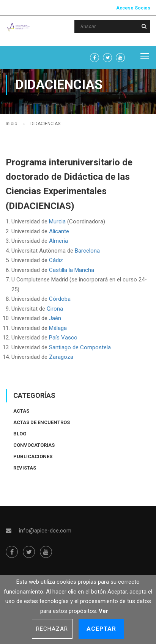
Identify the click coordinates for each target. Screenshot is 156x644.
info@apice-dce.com (45, 531)
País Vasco (63, 338)
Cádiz (57, 260)
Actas (21, 411)
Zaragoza (61, 357)
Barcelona (87, 251)
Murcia (57, 221)
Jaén (56, 318)
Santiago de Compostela (80, 347)
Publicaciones (33, 456)
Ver (103, 611)
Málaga (58, 328)
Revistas (25, 468)
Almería (58, 241)
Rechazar (52, 629)
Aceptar (102, 629)
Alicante (59, 231)
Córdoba (60, 299)
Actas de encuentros (42, 422)
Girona (55, 309)
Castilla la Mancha (72, 270)
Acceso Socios (133, 8)
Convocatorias (34, 445)
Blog (20, 434)
